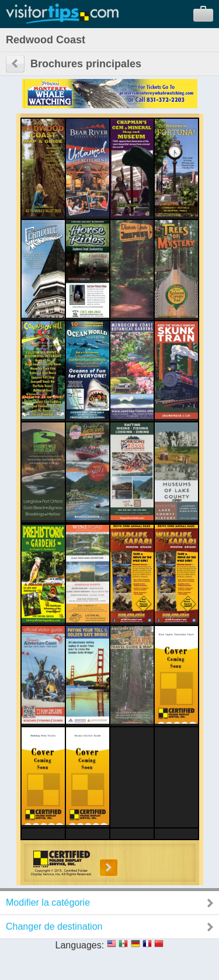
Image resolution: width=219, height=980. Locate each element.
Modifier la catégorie (48, 902)
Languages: (80, 945)
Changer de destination (54, 926)
